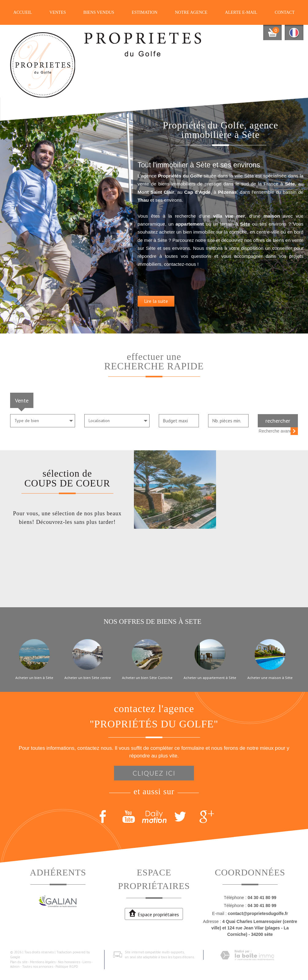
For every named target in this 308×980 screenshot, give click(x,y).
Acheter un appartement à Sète (210, 678)
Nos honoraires (69, 962)
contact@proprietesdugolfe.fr (258, 913)
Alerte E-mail (241, 12)
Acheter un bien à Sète (34, 678)
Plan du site (19, 962)
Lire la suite (177, 308)
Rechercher (278, 421)
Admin (15, 967)
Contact (285, 12)
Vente (22, 400)
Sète (281, 223)
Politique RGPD (67, 967)
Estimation (145, 12)
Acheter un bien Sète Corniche (147, 678)
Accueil (23, 12)
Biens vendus (99, 12)
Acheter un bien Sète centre (88, 678)
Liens (87, 962)
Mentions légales (43, 962)
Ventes (58, 12)
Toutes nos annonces (38, 967)
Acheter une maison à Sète (270, 678)
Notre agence (191, 12)
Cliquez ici (154, 773)
